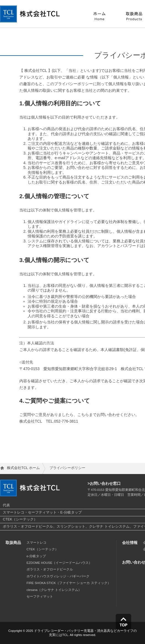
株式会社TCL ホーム (23, 468)
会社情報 (130, 543)
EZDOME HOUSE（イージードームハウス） (59, 563)
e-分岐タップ (36, 556)
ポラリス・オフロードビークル (50, 569)
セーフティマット (40, 596)
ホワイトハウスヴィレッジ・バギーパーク (58, 576)
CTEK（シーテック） (42, 549)
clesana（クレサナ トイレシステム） (54, 590)
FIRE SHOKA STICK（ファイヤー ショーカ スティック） (69, 583)
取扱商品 (13, 543)
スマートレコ (36, 543)
